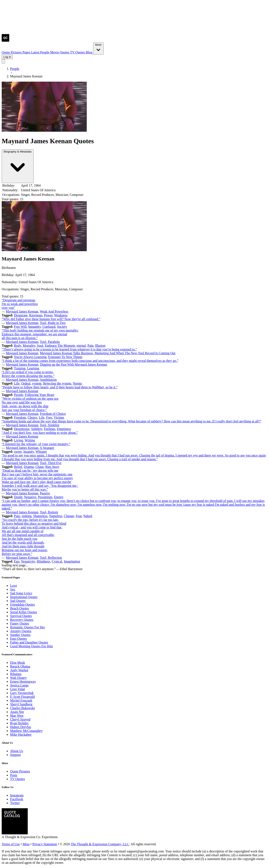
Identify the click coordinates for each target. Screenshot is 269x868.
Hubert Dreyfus (21, 727)
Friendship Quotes (22, 605)
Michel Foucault (21, 700)
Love (14, 586)
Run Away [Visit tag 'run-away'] (52, 467)
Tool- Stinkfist (49, 425)
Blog (89, 52)
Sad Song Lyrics (21, 593)
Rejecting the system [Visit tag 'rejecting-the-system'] (57, 383)
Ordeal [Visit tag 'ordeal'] (26, 383)
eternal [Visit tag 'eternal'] (81, 346)
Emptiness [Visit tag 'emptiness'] (64, 429)
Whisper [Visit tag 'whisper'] (41, 452)
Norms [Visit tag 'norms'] (77, 383)
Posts (14, 775)
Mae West (17, 716)
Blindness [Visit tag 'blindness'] (43, 561)
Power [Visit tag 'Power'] (48, 315)
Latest (36, 52)
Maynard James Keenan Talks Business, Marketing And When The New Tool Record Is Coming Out (108, 353)
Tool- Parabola (50, 342)
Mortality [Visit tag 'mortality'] (29, 346)
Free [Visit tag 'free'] (49, 417)
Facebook (17, 799)
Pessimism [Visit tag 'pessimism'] (45, 497)
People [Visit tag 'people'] (19, 395)
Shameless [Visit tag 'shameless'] (40, 516)
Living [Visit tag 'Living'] (19, 440)
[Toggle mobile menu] (3, 61)
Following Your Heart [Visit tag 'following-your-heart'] (40, 395)
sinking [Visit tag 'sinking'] (27, 516)
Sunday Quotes (20, 635)
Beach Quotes (19, 608)
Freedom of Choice (53, 414)
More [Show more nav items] (98, 48)
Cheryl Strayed (20, 719)
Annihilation (48, 380)
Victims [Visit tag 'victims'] (59, 417)
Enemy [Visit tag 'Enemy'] (59, 497)
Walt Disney (18, 678)
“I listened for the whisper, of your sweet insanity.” (36, 444)
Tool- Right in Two (53, 323)
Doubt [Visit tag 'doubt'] (18, 497)
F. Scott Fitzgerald (22, 697)
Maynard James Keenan (22, 311)
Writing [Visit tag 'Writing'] (30, 440)
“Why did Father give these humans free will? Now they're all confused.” (51, 319)
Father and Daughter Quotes (29, 642)
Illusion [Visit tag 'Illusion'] (100, 346)
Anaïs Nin (17, 712)
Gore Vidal (17, 689)
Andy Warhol (19, 670)
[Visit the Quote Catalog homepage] (5, 40)
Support (15, 755)
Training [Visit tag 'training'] (20, 368)
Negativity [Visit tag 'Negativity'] (28, 561)
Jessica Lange (19, 685)
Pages (27, 52)
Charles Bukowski (22, 708)
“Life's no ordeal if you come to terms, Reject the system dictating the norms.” (28, 374)
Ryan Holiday (19, 723)
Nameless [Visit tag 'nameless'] (56, 516)
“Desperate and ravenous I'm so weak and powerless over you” (20, 304)
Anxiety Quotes (21, 631)
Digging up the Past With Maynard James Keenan (73, 364)
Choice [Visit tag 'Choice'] (32, 417)
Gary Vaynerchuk (22, 693)
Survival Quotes (21, 616)
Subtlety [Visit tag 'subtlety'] (37, 429)
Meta (26, 844)
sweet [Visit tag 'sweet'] (18, 452)
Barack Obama (20, 666)
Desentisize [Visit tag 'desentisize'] (22, 429)
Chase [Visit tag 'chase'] (40, 467)
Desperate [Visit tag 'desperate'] (21, 315)
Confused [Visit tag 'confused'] (49, 327)
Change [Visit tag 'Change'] (69, 516)
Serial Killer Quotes (24, 612)
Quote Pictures (12, 52)
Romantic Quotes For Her (28, 627)
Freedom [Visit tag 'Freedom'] (20, 417)
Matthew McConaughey (26, 731)
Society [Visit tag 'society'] (62, 327)
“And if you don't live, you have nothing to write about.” (40, 433)
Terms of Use (11, 844)
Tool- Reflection (51, 558)
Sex (13, 589)
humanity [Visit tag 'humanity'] (34, 327)
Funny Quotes (20, 623)
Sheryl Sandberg (21, 704)
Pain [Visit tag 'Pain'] (90, 346)
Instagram (17, 795)
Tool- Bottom (49, 512)
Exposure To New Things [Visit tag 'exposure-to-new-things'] (65, 357)
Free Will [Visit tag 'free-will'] (20, 327)
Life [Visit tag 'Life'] (17, 383)
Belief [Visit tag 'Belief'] (18, 467)
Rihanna (16, 674)
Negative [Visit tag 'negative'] (30, 497)
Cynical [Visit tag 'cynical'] (57, 561)
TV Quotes (78, 52)
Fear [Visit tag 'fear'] (79, 516)
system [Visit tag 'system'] (37, 383)
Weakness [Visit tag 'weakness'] (61, 315)
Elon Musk (18, 663)
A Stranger (47, 448)
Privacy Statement (45, 844)
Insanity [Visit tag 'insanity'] (29, 452)
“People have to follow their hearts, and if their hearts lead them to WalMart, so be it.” (60, 387)
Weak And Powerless (54, 311)
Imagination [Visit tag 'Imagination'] (72, 561)
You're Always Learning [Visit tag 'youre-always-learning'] (30, 357)
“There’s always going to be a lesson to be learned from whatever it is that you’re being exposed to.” (69, 349)
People (45, 52)
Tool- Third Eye (51, 463)
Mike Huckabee (21, 735)
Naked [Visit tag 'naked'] (88, 516)
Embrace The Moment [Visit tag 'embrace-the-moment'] (60, 346)
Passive (45, 493)
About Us (17, 751)
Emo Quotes (18, 639)
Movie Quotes (60, 52)
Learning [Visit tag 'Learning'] (33, 368)
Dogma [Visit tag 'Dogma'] (29, 467)
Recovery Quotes (22, 620)
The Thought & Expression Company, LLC (100, 844)
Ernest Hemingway (23, 682)
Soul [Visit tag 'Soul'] (40, 346)
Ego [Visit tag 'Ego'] (17, 561)
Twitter (15, 803)
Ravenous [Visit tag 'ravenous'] (36, 315)
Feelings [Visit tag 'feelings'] (50, 429)
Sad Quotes (18, 601)
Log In (7, 57)
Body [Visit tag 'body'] (18, 346)
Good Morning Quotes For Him (32, 646)
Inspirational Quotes (24, 597)
